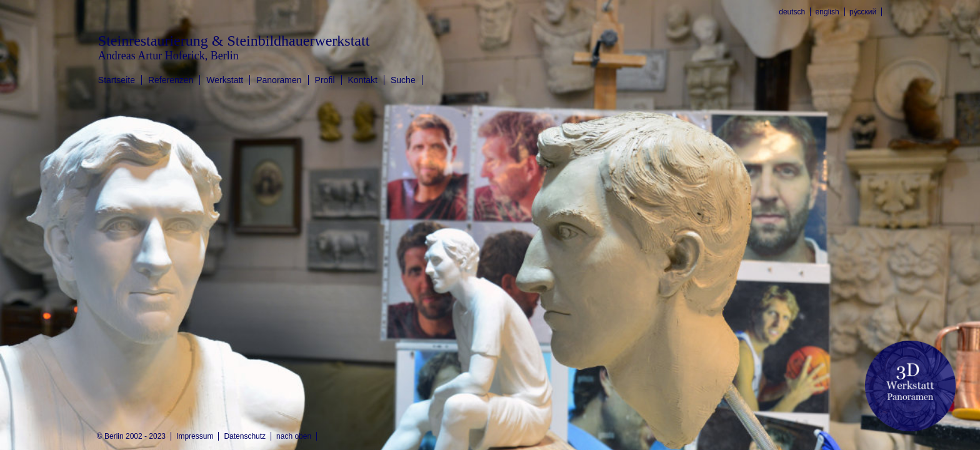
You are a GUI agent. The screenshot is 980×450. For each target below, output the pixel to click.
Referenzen (171, 80)
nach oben (294, 436)
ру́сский (863, 12)
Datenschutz (245, 436)
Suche (403, 80)
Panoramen (279, 80)
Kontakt (363, 80)
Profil (325, 80)
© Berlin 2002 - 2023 (131, 436)
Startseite (117, 80)
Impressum (195, 436)
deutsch (792, 12)
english (827, 12)
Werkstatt (225, 80)
